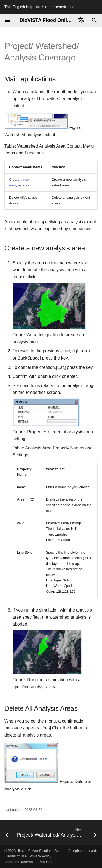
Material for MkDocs (37, 862)
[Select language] (81, 20)
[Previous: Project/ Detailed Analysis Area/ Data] (6, 832)
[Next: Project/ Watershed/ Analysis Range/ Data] (56, 832)
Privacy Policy (40, 856)
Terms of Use (16, 856)
